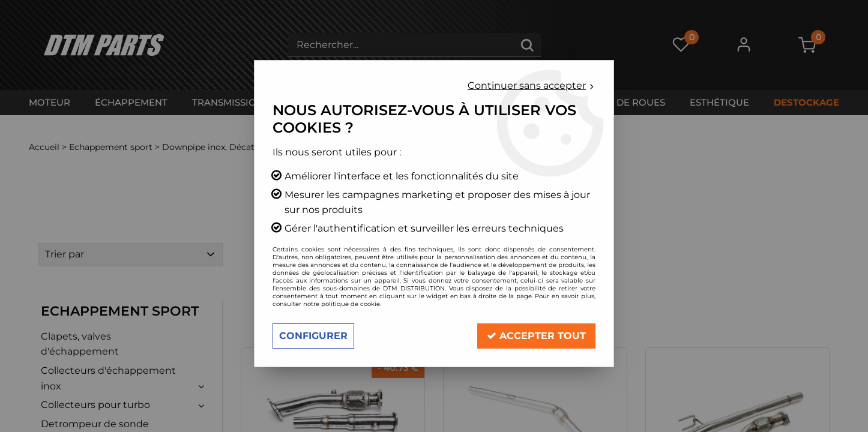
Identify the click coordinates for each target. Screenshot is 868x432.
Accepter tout (536, 336)
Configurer (313, 336)
